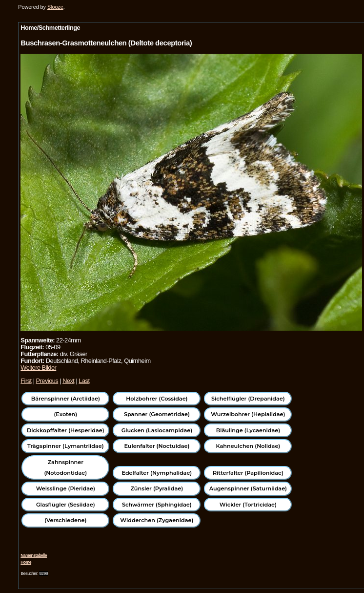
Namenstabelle (34, 555)
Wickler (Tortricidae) (248, 505)
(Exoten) (65, 414)
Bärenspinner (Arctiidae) (66, 399)
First (26, 381)
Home (26, 562)
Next (68, 381)
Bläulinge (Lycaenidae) (248, 430)
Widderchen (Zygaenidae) (157, 520)
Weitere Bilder (38, 368)
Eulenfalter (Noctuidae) (157, 446)
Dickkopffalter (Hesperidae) (66, 430)
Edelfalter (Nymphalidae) (157, 473)
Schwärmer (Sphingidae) (157, 505)
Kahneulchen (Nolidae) (248, 446)
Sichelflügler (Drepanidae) (248, 399)
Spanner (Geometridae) (157, 414)
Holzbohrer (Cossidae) (157, 399)
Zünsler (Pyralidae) (157, 488)
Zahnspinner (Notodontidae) (65, 467)
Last (84, 381)
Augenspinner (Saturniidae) (248, 488)
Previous (47, 381)
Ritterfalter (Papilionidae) (248, 473)
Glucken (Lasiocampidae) (157, 430)
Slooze (55, 7)
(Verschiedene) (65, 520)
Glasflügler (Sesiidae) (66, 505)
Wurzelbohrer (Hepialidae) (248, 414)
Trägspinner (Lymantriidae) (66, 446)
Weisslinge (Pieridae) (66, 488)
